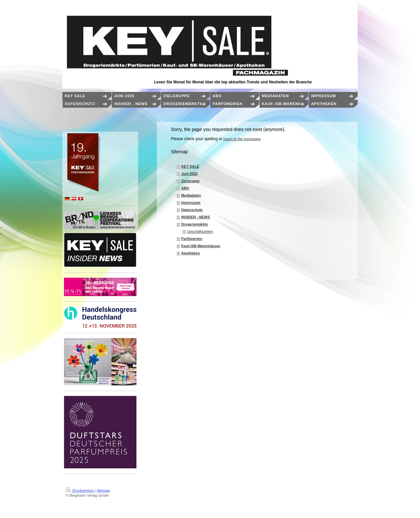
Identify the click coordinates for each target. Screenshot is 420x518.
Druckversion (80, 490)
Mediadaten (191, 195)
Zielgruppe (190, 181)
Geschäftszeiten (200, 231)
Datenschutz (192, 210)
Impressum (191, 203)
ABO (185, 188)
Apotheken (190, 253)
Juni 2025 (189, 174)
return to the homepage (242, 139)
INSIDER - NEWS (195, 217)
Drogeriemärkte (194, 224)
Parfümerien (192, 239)
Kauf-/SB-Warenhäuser (201, 246)
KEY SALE (190, 166)
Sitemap (103, 490)
